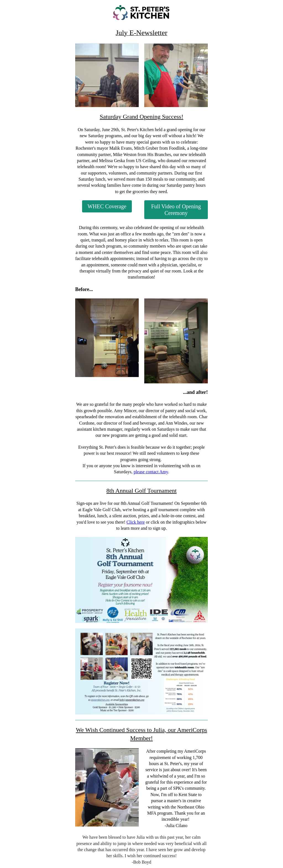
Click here (136, 522)
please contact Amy (151, 472)
